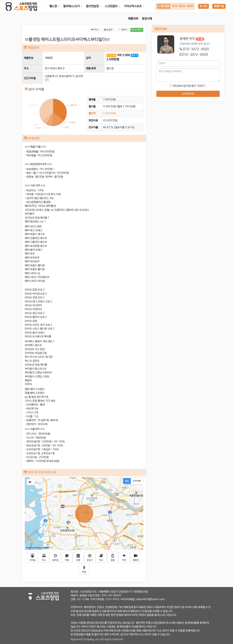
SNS (96, 30)
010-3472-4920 (196, 49)
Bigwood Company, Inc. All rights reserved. (97, 639)
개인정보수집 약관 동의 (183, 86)
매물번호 (29, 58)
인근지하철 (30, 78)
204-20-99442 (112, 595)
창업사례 (147, 19)
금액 (88, 58)
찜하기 (123, 30)
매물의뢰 (133, 19)
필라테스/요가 (73, 6)
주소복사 (137, 30)
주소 (26, 68)
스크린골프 (112, 6)
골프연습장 (94, 6)
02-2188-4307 (87, 599)
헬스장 (54, 6)
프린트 (109, 30)
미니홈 (200, 39)
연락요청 (188, 94)
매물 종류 (91, 68)
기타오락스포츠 (134, 6)
